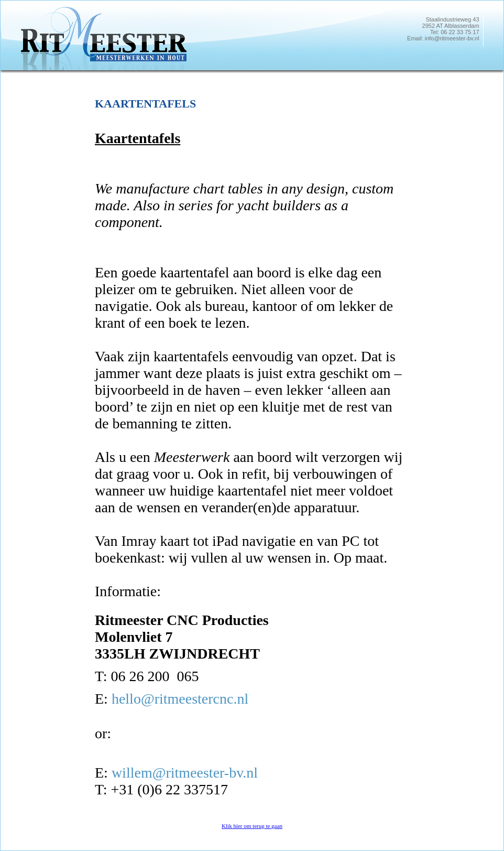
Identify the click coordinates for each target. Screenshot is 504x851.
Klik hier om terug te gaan (252, 826)
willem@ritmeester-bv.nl (185, 773)
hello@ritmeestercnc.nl (180, 699)
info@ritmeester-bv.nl (452, 38)
